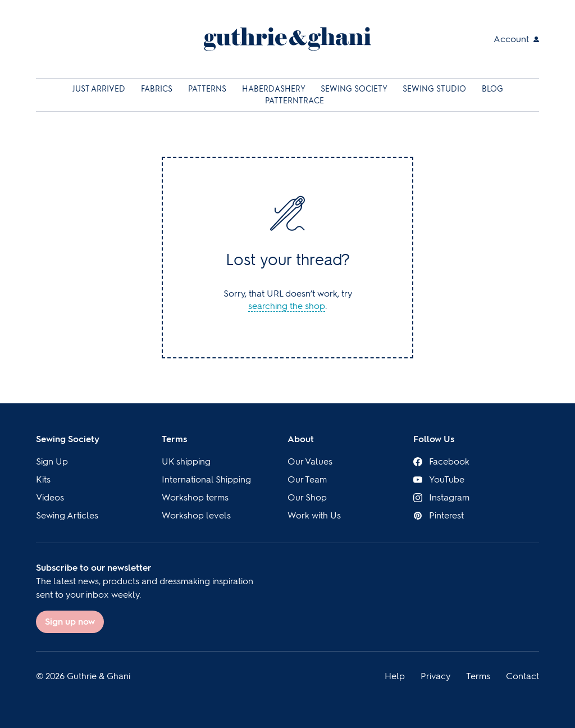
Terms (174, 439)
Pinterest (439, 515)
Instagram (441, 497)
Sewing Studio (435, 89)
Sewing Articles (67, 515)
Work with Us (314, 515)
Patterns (208, 89)
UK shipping (186, 461)
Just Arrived (100, 89)
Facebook (441, 461)
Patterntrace (295, 101)
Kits (43, 479)
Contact (522, 676)
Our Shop (307, 497)
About (301, 439)
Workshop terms (195, 497)
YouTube (439, 479)
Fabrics (158, 89)
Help (395, 676)
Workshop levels (196, 515)
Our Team (307, 479)
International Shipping (206, 479)
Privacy (435, 676)
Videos (50, 497)
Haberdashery (275, 89)
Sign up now (70, 622)
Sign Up (52, 461)
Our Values (310, 461)
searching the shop (287, 306)
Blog (492, 89)
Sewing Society (355, 89)
